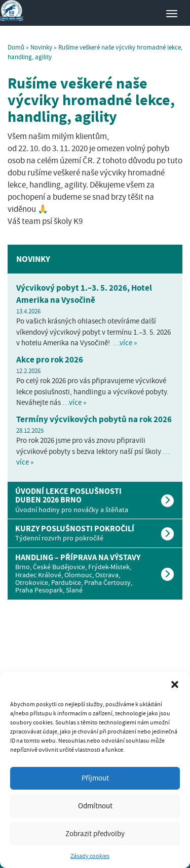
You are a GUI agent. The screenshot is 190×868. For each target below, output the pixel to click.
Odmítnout (95, 806)
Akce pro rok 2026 (50, 360)
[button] (175, 684)
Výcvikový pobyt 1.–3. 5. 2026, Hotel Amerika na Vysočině (84, 294)
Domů (16, 47)
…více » (125, 343)
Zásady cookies (90, 856)
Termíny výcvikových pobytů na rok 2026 (94, 419)
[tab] (95, 500)
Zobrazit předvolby (95, 834)
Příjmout (95, 778)
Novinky (41, 47)
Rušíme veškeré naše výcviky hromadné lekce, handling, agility (91, 100)
